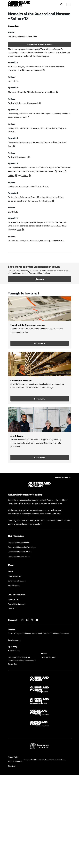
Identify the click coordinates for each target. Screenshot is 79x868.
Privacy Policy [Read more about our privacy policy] (13, 757)
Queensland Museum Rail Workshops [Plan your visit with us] (22, 547)
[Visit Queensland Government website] (39, 746)
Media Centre (13, 599)
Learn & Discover (14, 576)
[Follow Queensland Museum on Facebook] (22, 620)
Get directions (13, 640)
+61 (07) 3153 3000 (49, 657)
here (53, 92)
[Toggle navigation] (68, 4)
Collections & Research (16, 581)
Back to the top (61, 478)
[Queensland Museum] (19, 4)
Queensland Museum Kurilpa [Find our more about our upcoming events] (19, 542)
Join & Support (14, 585)
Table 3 (25, 175)
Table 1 (61, 171)
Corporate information (16, 595)
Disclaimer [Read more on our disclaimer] (12, 766)
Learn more (39, 343)
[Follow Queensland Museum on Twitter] (32, 620)
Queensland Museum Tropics (19, 556)
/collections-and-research (40, 378)
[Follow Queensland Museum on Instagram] (27, 620)
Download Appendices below (40, 44)
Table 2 (11, 175)
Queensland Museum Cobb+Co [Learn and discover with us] (20, 552)
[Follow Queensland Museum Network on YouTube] (37, 620)
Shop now (39, 279)
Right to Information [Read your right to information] (16, 761)
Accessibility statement (16, 604)
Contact (11, 608)
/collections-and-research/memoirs (40, 322)
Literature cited (35, 70)
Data (19, 70)
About (10, 571)
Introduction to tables (44, 171)
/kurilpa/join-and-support (40, 435)
